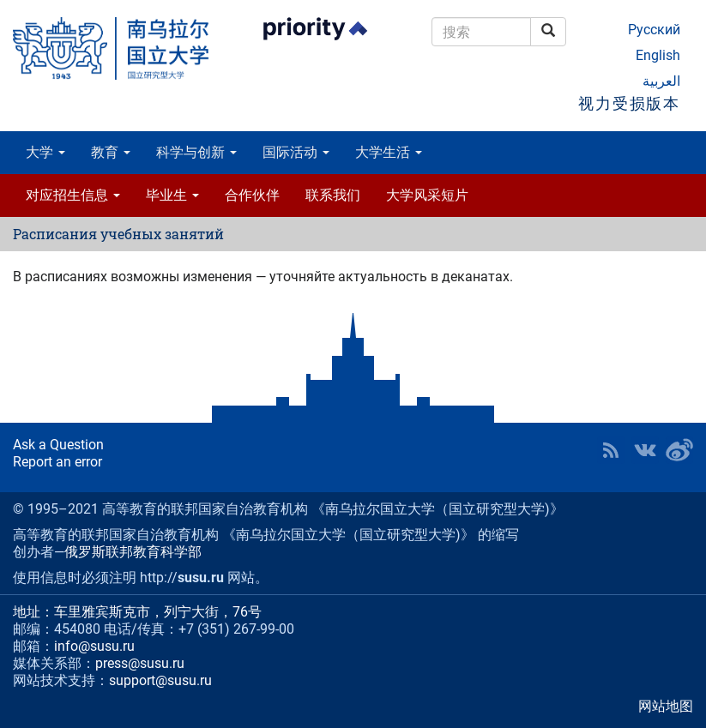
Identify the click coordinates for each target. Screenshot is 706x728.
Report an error (57, 462)
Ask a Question (58, 445)
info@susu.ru (94, 646)
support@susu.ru (160, 680)
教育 (111, 152)
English (658, 55)
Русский (654, 30)
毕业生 (172, 195)
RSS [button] (611, 450)
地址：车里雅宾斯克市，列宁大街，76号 (137, 612)
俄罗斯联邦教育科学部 (133, 552)
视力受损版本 (629, 103)
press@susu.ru (140, 663)
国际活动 (296, 152)
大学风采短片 (427, 195)
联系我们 (333, 195)
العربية (661, 81)
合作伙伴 (252, 195)
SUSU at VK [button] (645, 450)
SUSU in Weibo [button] (679, 450)
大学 (45, 152)
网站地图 (666, 706)
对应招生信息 (73, 195)
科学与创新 (196, 152)
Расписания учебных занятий (118, 234)
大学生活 (389, 152)
